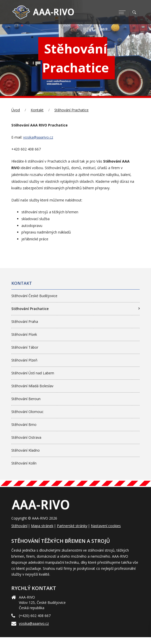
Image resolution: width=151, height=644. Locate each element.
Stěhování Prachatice (71, 110)
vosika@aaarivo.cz (38, 137)
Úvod (16, 110)
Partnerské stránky (72, 526)
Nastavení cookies (106, 526)
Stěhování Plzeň (24, 360)
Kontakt (37, 110)
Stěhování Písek (24, 334)
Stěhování (19, 526)
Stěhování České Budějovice (34, 296)
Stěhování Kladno (26, 450)
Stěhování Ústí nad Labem (33, 373)
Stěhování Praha (25, 321)
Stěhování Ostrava (26, 437)
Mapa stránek (42, 526)
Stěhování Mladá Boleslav (32, 386)
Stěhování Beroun (26, 399)
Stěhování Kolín (24, 463)
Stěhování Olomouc (27, 412)
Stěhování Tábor (25, 347)
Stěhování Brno (24, 424)
